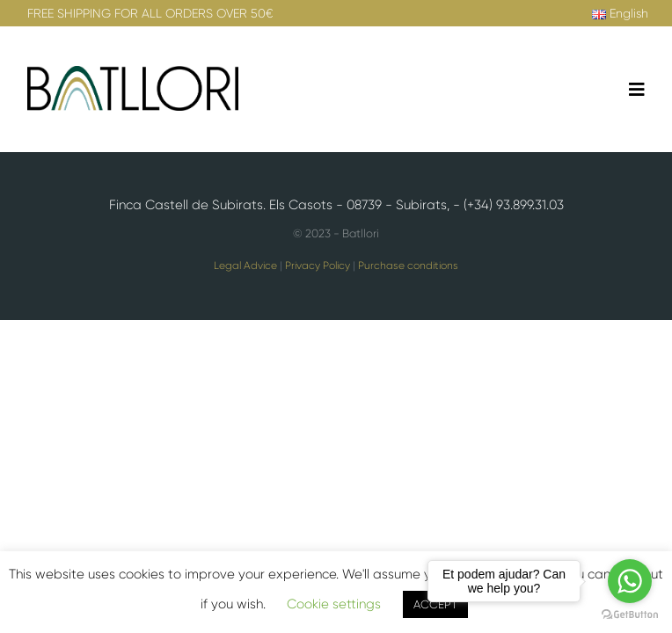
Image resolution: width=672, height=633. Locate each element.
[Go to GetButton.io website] (630, 615)
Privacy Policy (318, 266)
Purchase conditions (408, 266)
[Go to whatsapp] (630, 581)
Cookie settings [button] (334, 604)
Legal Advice (245, 266)
